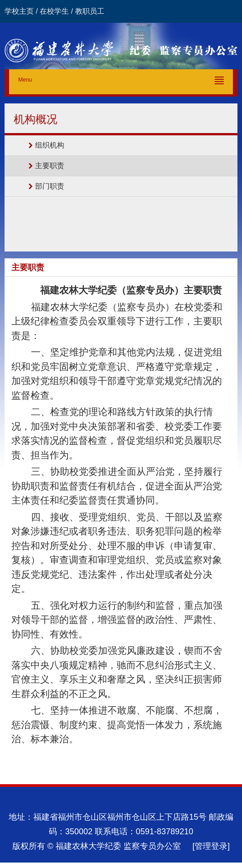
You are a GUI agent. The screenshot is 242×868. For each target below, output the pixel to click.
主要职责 (50, 166)
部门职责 (50, 186)
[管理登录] (211, 846)
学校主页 (19, 11)
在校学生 (54, 11)
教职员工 (90, 11)
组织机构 (50, 145)
